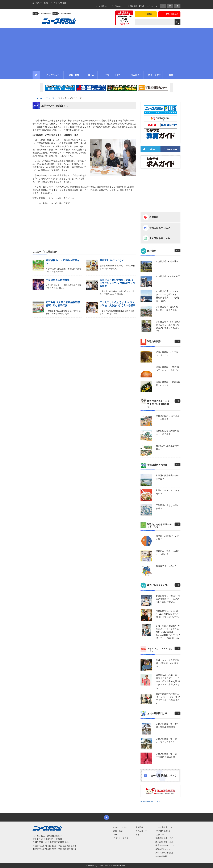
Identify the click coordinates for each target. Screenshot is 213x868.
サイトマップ (152, 6)
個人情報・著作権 (137, 6)
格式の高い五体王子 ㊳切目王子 (168, 447)
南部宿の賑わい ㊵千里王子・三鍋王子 (168, 417)
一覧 (177, 251)
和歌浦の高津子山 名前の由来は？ (168, 477)
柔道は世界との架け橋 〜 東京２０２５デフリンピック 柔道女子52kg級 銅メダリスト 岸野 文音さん (168, 681)
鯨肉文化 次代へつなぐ (112, 260)
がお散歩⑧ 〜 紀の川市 (167, 261)
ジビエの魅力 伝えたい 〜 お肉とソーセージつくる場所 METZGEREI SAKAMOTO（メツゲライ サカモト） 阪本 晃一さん (168, 632)
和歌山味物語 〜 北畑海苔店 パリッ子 (168, 384)
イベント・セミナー (122, 838)
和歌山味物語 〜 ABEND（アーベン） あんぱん (167, 369)
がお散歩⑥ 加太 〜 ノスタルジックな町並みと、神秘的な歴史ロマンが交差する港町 (167, 296)
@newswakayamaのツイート (150, 801)
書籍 (137, 835)
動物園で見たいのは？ (166, 566)
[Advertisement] (106, 49)
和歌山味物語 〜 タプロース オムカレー (168, 354)
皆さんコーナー (122, 6)
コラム (116, 835)
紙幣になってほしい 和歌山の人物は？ (168, 553)
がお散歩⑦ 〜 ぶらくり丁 (168, 276)
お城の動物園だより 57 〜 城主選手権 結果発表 (168, 726)
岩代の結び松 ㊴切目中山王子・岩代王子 (168, 432)
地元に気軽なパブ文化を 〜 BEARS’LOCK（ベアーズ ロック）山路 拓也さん (168, 614)
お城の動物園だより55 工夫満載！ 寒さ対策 (168, 756)
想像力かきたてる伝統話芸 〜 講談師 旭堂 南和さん (167, 663)
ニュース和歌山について (103, 6)
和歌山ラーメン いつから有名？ (168, 492)
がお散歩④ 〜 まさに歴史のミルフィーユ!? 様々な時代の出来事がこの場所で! (168, 326)
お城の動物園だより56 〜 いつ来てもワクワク (168, 741)
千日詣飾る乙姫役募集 (58, 280)
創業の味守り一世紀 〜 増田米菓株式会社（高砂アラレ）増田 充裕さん (168, 599)
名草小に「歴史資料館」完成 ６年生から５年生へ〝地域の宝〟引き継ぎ (117, 283)
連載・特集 (118, 831)
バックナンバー (120, 827)
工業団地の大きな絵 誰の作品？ (168, 507)
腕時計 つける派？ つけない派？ (168, 538)
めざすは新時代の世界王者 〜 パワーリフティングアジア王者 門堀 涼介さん (168, 698)
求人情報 (139, 827)
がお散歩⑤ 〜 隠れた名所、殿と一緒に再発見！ (167, 308)
